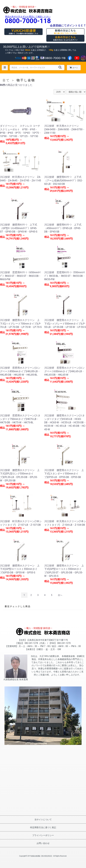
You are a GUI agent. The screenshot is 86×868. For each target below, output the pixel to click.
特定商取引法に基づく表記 (43, 827)
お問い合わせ (43, 843)
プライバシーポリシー (43, 835)
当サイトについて (43, 820)
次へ (60, 595)
